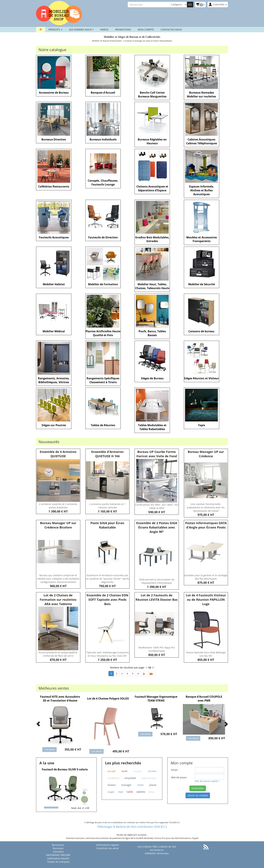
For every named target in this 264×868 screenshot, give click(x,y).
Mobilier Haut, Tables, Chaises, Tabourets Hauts (152, 286)
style (121, 792)
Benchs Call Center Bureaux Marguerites (152, 94)
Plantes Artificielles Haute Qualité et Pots (103, 333)
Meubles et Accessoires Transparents (202, 239)
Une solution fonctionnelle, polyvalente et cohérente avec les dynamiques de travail (206, 507)
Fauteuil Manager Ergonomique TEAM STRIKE (156, 699)
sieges (111, 792)
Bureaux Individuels (103, 139)
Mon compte (146, 29)
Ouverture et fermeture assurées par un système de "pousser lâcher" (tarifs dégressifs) (107, 579)
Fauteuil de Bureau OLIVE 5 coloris (65, 769)
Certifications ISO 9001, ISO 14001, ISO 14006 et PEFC (157, 506)
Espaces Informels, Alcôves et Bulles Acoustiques (202, 190)
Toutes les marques (58, 862)
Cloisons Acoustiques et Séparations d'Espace (152, 188)
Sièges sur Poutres (54, 425)
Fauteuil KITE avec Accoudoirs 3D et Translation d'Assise (60, 699)
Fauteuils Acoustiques (54, 237)
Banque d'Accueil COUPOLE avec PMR (204, 699)
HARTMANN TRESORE (58, 855)
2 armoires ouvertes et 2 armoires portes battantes (58, 506)
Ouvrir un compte (198, 795)
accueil (112, 771)
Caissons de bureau (201, 331)
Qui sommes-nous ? (81, 29)
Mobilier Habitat (54, 284)
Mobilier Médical (54, 331)
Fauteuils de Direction (103, 237)
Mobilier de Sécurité (202, 284)
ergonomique (149, 778)
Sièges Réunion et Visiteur (201, 378)
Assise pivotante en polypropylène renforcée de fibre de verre (58, 654)
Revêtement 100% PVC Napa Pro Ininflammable (157, 649)
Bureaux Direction (54, 139)
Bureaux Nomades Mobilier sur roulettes (201, 94)
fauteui (112, 785)
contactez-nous (171, 29)
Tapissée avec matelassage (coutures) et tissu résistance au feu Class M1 (107, 654)
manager (126, 785)
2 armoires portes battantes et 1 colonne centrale (107, 506)
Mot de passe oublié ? (207, 781)
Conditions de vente (107, 848)
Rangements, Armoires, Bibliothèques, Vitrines (54, 380)
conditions (113, 778)
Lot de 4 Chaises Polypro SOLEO (108, 698)
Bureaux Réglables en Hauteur (152, 141)
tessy (151, 792)
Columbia (58, 852)
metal (140, 785)
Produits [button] (55, 29)
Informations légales (108, 845)
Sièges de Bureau (152, 378)
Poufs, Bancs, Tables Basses (152, 333)
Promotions (123, 29)
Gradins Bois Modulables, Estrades (152, 239)
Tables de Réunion (103, 425)
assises (138, 771)
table (130, 792)
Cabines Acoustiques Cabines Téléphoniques (202, 141)
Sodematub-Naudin (58, 858)
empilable (130, 778)
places (153, 785)
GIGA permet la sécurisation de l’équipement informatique (157, 581)
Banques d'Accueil (103, 93)
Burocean (58, 848)
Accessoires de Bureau (54, 93)
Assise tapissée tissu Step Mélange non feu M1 (206, 654)
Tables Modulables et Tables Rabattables (152, 427)
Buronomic (58, 845)
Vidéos (104, 29)
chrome (152, 771)
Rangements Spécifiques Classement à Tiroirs (103, 380)
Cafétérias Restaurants (54, 186)
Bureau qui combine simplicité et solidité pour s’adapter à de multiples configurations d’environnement (58, 579)
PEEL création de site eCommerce (163, 848)
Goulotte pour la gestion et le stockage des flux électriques (206, 577)
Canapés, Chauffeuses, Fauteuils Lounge (103, 183)
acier (125, 771)
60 (153, 668)
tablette (141, 792)
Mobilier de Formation (103, 284)
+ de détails (49, 749)
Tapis (202, 425)
